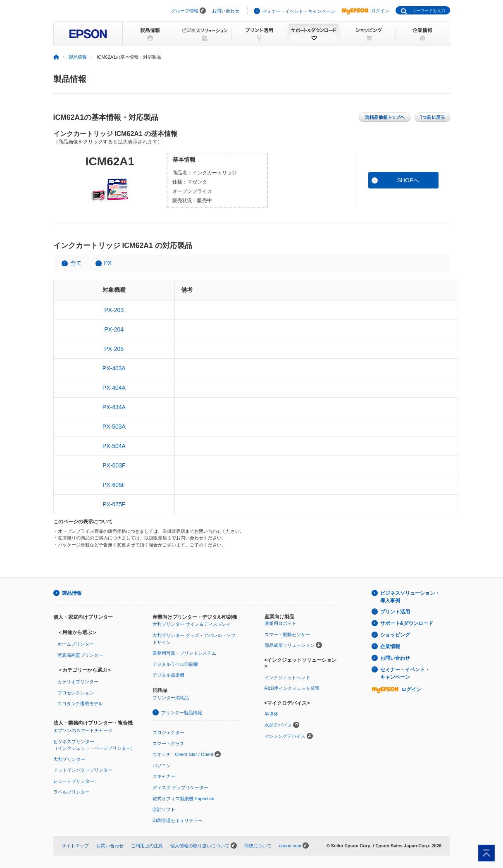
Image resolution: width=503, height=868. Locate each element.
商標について (258, 846)
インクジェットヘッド (287, 677)
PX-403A (114, 368)
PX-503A (114, 427)
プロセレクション (76, 693)
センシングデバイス (285, 736)
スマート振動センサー (287, 634)
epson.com (290, 846)
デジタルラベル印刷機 (175, 664)
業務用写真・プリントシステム (184, 653)
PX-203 (114, 310)
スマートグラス (168, 744)
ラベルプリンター (72, 792)
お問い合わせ (226, 11)
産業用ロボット (280, 623)
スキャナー (164, 776)
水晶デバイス (278, 725)
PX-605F (114, 485)
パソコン (162, 765)
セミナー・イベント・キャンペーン (299, 11)
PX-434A (114, 407)
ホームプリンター (76, 644)
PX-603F (114, 465)
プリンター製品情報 (182, 713)
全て (76, 263)
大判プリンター (69, 759)
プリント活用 (395, 612)
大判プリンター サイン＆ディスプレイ (192, 624)
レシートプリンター (74, 781)
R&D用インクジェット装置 (292, 688)
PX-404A (114, 388)
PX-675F (114, 504)
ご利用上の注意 (147, 846)
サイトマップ (75, 846)
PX (108, 263)
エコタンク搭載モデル (80, 703)
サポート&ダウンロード (407, 623)
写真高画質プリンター (80, 655)
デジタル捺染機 (168, 675)
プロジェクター (168, 732)
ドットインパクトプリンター (83, 770)
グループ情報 (185, 11)
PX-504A (114, 446)
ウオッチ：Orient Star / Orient (183, 754)
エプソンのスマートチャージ (83, 730)
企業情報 (390, 646)
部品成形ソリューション (290, 645)
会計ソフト (164, 809)
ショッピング (395, 635)
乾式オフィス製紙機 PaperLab (184, 799)
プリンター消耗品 (171, 698)
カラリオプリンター (78, 682)
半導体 (271, 714)
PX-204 (114, 329)
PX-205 (114, 349)
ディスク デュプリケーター (180, 787)
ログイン (365, 11)
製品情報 (78, 57)
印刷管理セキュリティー (178, 820)
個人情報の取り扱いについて (200, 846)
